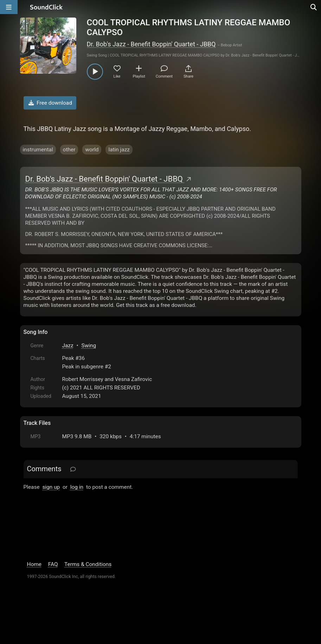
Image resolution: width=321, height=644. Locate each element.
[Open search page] (314, 7)
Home (34, 564)
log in (77, 487)
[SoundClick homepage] (46, 7)
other (69, 150)
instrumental (38, 150)
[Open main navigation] (9, 7)
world (92, 150)
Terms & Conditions (88, 564)
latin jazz (119, 150)
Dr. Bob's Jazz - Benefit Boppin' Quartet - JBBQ (151, 44)
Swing (89, 346)
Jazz (68, 346)
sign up (51, 487)
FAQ (53, 564)
